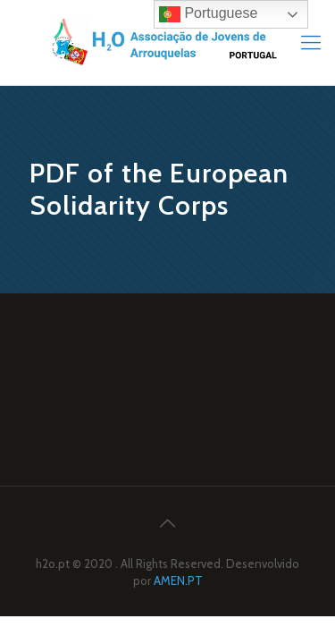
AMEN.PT (178, 580)
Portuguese (208, 14)
